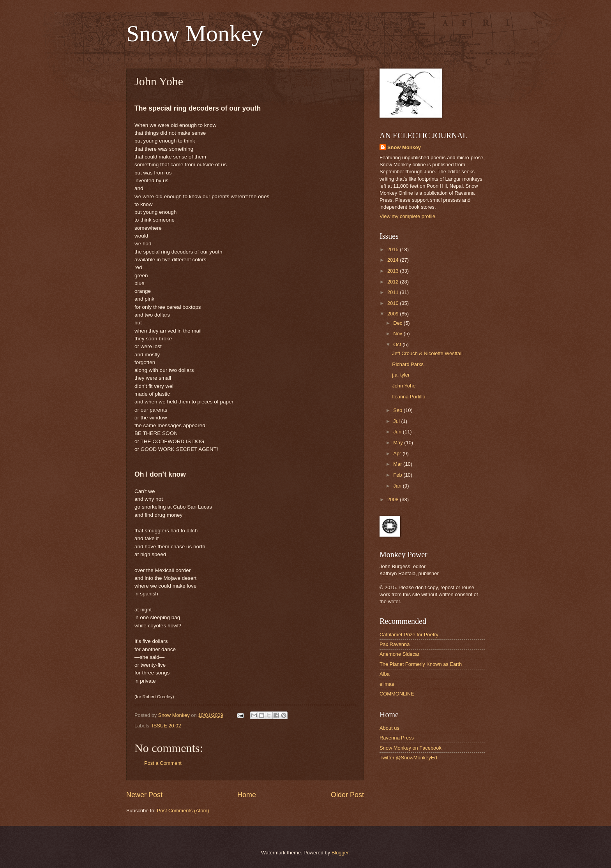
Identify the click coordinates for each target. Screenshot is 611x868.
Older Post (347, 795)
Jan (398, 486)
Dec (398, 323)
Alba (385, 674)
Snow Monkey (195, 33)
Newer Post (144, 795)
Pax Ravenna (395, 644)
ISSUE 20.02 (166, 726)
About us (389, 728)
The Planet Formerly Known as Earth (421, 664)
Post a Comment (163, 763)
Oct (398, 344)
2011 (394, 292)
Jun (398, 432)
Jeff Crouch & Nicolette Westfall (427, 353)
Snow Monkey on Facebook (411, 748)
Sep (398, 410)
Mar (398, 464)
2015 (394, 249)
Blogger (340, 853)
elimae (387, 684)
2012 (394, 282)
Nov (398, 334)
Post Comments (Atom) (183, 811)
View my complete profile (407, 216)
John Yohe (404, 386)
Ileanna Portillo (409, 397)
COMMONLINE (397, 694)
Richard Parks (408, 364)
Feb (398, 475)
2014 (394, 260)
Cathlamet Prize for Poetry (409, 635)
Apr (398, 453)
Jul (397, 421)
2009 (394, 314)
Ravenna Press (397, 738)
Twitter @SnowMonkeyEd (408, 758)
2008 (394, 499)
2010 (394, 303)
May (399, 443)
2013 (394, 271)
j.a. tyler (401, 375)
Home (247, 795)
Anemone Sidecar (399, 654)
